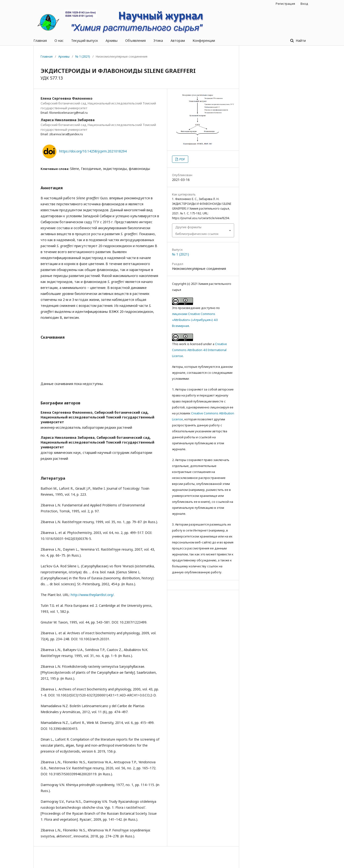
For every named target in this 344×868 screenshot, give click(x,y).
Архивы (112, 41)
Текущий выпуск (85, 41)
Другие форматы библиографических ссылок (197, 230)
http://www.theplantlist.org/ (92, 595)
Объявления (135, 41)
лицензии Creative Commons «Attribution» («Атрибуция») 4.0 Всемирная (195, 320)
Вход (304, 4)
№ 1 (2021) (83, 56)
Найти (300, 41)
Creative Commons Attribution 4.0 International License (199, 350)
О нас (59, 41)
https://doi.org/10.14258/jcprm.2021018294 (93, 151)
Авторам (178, 41)
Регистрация (285, 4)
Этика (158, 41)
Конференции (204, 41)
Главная (40, 41)
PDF (182, 159)
